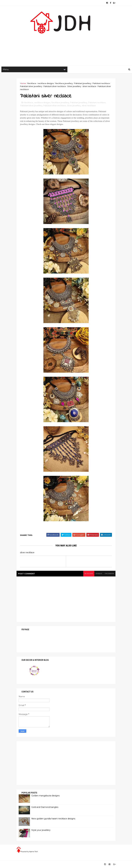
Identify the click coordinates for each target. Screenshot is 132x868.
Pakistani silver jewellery (31, 86)
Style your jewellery (41, 830)
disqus (99, 574)
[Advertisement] (66, 43)
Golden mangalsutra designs (45, 796)
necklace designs (46, 83)
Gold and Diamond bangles (45, 807)
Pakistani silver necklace (55, 86)
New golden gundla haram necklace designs (53, 819)
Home (23, 83)
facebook (109, 574)
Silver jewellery (74, 86)
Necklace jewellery (64, 83)
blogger (89, 574)
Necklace (32, 83)
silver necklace (89, 86)
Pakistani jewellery (83, 83)
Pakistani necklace (101, 83)
